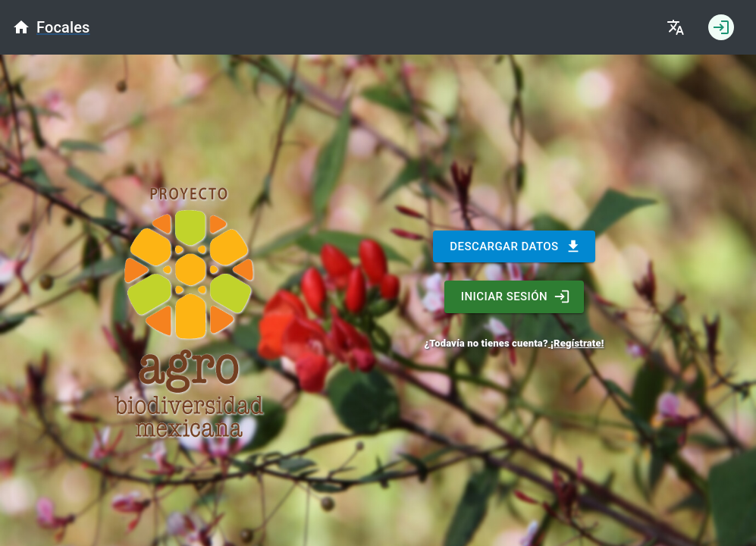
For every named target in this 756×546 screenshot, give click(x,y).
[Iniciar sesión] (721, 27)
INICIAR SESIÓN (514, 297)
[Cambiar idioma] (676, 27)
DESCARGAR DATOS (514, 246)
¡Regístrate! (576, 343)
